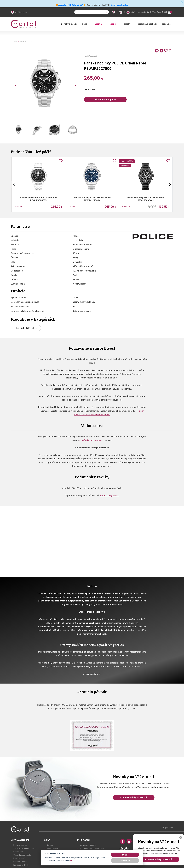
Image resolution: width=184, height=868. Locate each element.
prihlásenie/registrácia (140, 12)
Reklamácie (18, 852)
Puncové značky (20, 858)
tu (71, 860)
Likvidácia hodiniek (21, 865)
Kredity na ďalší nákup (119, 5)
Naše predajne (52, 848)
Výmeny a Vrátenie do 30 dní (25, 848)
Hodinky (14, 41)
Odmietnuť (125, 861)
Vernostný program (88, 845)
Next (170, 184)
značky (127, 24)
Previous (14, 184)
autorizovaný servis (109, 495)
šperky (113, 24)
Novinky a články (20, 862)
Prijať (125, 855)
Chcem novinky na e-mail (134, 797)
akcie (85, 24)
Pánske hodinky (26, 41)
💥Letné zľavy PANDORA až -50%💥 (71, 5)
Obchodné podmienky (22, 855)
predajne (166, 24)
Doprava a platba (20, 845)
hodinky (98, 24)
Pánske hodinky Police (26, 328)
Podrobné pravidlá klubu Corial (92, 848)
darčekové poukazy (147, 24)
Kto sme (50, 845)
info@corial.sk (21, 12)
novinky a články (69, 24)
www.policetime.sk (92, 674)
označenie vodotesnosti (90, 440)
